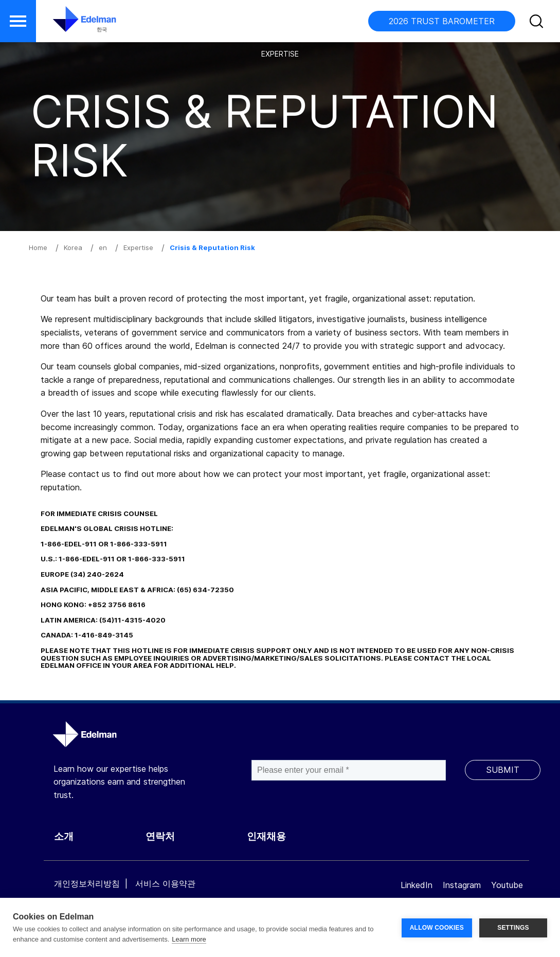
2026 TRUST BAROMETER (442, 21)
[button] (18, 21)
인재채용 (266, 836)
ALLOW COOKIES (437, 928)
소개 (64, 836)
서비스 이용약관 (165, 883)
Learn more (189, 939)
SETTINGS (513, 928)
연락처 (160, 836)
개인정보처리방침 (87, 883)
